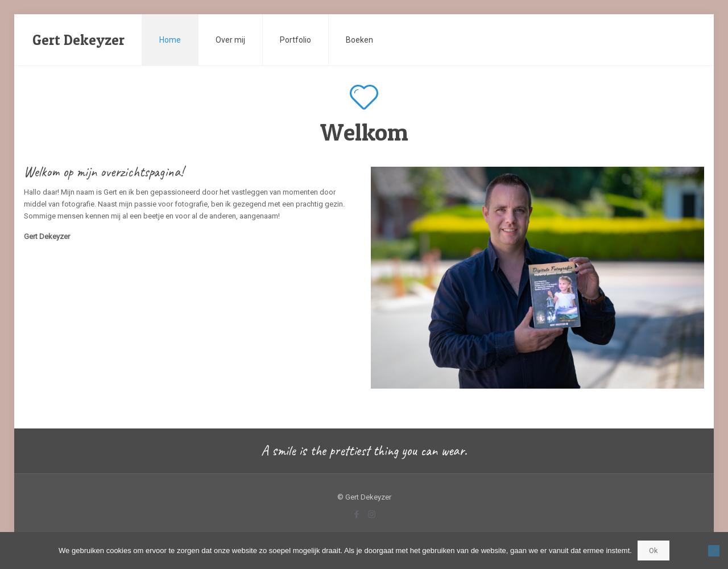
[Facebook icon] (356, 514)
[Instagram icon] (372, 514)
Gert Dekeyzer (78, 40)
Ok (653, 551)
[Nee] (714, 551)
